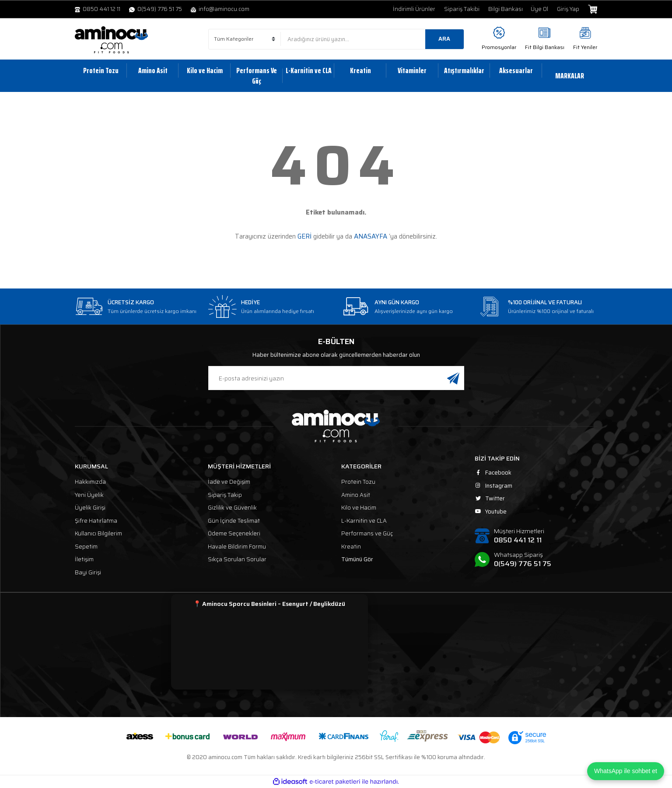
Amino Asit (356, 495)
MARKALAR (570, 76)
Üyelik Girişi (90, 508)
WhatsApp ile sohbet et (626, 771)
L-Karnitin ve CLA (364, 521)
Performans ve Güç (367, 533)
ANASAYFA (371, 236)
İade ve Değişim (229, 482)
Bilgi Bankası (506, 9)
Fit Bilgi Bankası (545, 47)
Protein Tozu (358, 482)
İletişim (84, 559)
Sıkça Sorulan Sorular (237, 559)
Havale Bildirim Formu (237, 547)
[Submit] (453, 378)
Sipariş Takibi (462, 9)
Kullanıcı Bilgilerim (98, 533)
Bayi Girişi (88, 572)
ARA (444, 39)
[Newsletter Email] (336, 378)
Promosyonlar (499, 47)
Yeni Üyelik (89, 495)
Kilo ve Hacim (359, 508)
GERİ (304, 236)
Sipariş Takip (225, 495)
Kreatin (351, 547)
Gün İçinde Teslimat (234, 521)
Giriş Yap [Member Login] (568, 9)
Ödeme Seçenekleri (234, 533)
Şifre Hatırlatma (96, 521)
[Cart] (593, 9)
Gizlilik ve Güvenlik (232, 508)
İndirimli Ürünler (414, 9)
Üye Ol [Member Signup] (539, 9)
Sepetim (86, 547)
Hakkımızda (90, 482)
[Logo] (112, 40)
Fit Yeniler (585, 47)
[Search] (372, 39)
